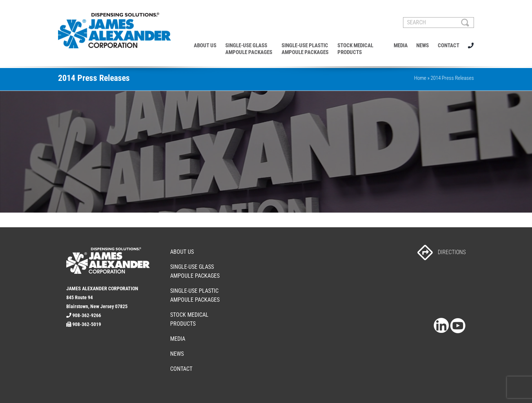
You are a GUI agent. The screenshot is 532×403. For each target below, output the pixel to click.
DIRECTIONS (442, 252)
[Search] (465, 23)
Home (420, 78)
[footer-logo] (108, 250)
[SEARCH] (438, 23)
